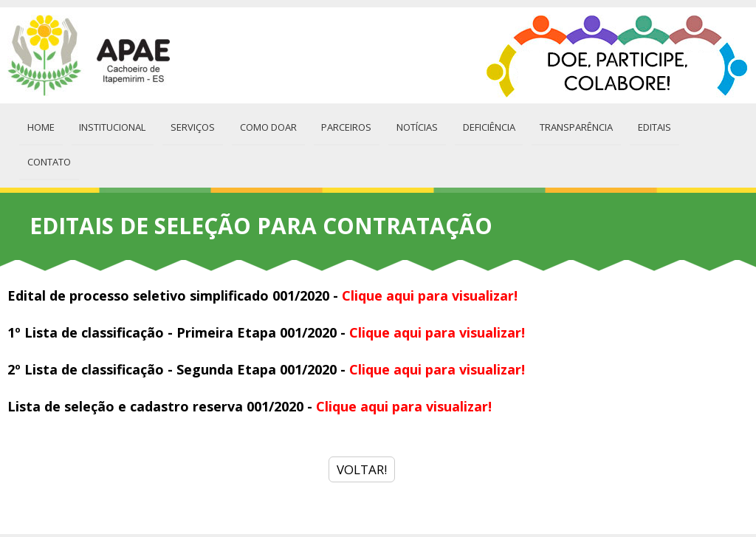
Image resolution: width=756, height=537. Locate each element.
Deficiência (481, 126)
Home (40, 126)
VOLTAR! (362, 432)
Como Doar (264, 126)
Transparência (567, 126)
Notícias (410, 126)
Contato (706, 126)
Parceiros (341, 126)
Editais (644, 126)
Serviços (190, 126)
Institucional (111, 126)
